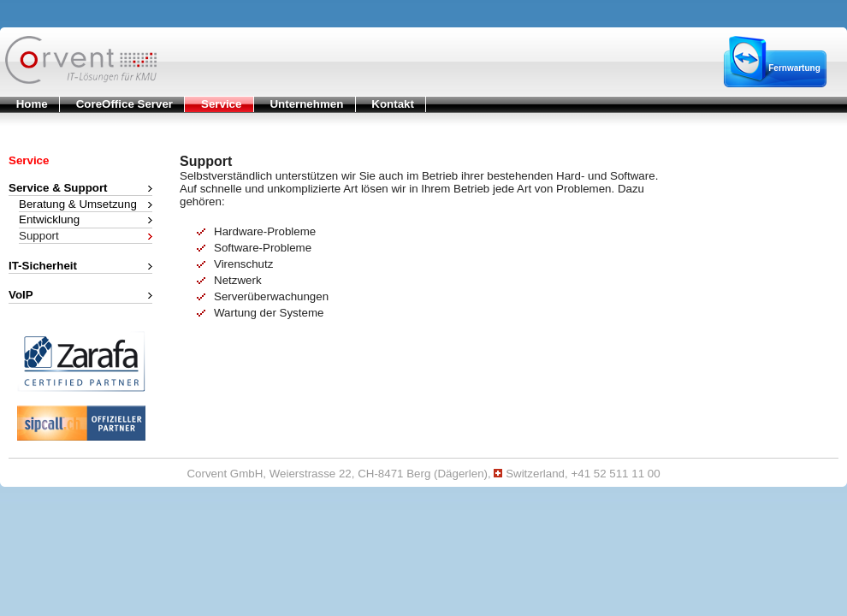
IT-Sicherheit (43, 264)
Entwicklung (49, 219)
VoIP (21, 294)
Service (213, 104)
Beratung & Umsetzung (78, 203)
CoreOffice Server (116, 104)
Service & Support (58, 187)
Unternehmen (299, 104)
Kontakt (385, 104)
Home (24, 104)
